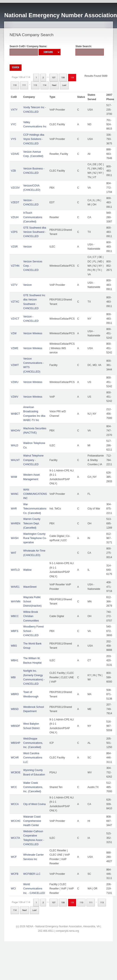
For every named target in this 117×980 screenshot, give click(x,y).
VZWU (15, 382)
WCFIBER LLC (32, 874)
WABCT (15, 414)
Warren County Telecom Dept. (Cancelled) (32, 523)
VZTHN (15, 266)
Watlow (27, 570)
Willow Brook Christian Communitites (31, 616)
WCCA (15, 804)
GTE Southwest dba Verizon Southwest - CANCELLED (35, 232)
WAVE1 (15, 587)
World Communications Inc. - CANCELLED (34, 889)
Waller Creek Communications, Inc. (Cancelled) (33, 787)
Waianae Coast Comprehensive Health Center (32, 821)
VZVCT (15, 319)
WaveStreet (30, 587)
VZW (14, 333)
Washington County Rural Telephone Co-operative (35, 538)
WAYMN (16, 602)
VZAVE (15, 154)
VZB (13, 171)
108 (63, 78)
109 (72, 78)
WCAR (15, 758)
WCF (14, 857)
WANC (15, 494)
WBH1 (15, 660)
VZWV (15, 397)
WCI (13, 889)
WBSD (15, 709)
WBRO (15, 694)
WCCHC (16, 821)
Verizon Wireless (33, 333)
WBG (14, 646)
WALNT (15, 460)
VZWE (15, 348)
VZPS (14, 232)
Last (64, 85)
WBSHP (16, 743)
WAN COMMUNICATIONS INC (35, 494)
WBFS (15, 631)
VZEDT (15, 202)
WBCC (15, 616)
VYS (13, 139)
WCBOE (16, 772)
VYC (14, 124)
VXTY (14, 110)
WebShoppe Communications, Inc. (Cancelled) (33, 743)
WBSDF (15, 726)
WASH (15, 538)
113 (35, 85)
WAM (14, 477)
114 (45, 85)
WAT (14, 553)
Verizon (27, 247)
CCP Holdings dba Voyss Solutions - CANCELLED (34, 139)
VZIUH (15, 217)
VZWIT (15, 365)
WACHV (16, 431)
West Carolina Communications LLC (33, 758)
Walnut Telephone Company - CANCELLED (33, 460)
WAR (14, 509)
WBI (13, 677)
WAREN (16, 523)
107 (54, 78)
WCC (14, 787)
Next (54, 85)
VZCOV (15, 188)
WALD (14, 445)
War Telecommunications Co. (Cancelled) (35, 509)
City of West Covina (34, 804)
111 (24, 85)
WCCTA (15, 838)
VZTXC (15, 302)
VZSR (14, 247)
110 (15, 85)
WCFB (15, 874)
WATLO (15, 570)
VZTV (14, 285)
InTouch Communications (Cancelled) (33, 217)
